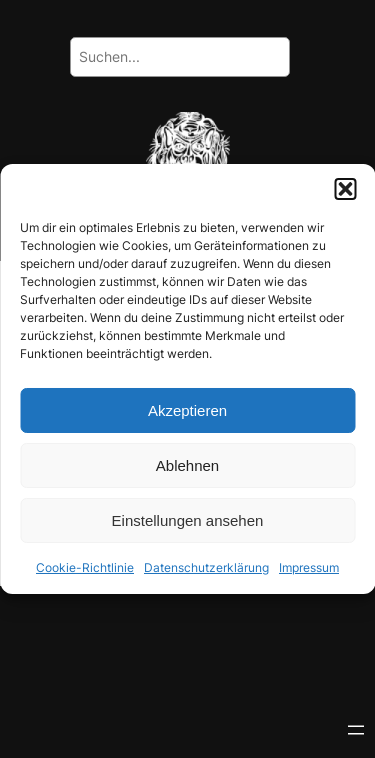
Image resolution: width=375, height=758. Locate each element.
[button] (345, 189)
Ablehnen (187, 464)
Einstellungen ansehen (188, 519)
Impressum (309, 567)
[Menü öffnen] (356, 730)
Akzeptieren (187, 409)
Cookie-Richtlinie (85, 567)
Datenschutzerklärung (206, 567)
